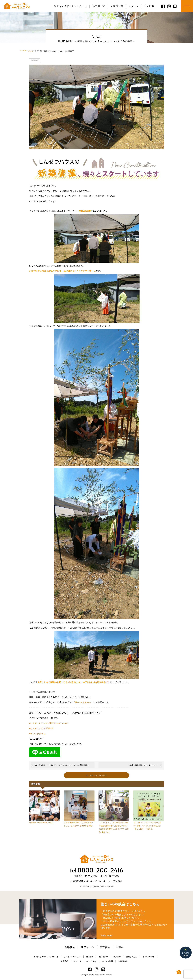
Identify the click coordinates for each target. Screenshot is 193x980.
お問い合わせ (149, 957)
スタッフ (134, 6)
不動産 (120, 947)
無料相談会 (103, 957)
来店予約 (64, 961)
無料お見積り (132, 957)
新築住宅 (70, 947)
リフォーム (87, 947)
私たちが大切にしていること (71, 6)
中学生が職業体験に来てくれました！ (143, 765)
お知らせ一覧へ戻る (96, 775)
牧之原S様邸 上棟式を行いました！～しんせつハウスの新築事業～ (62, 765)
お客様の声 (117, 6)
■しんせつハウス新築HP (41, 728)
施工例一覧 (99, 6)
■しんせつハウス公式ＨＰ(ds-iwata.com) (49, 723)
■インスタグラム (37, 734)
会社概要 (149, 6)
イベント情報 (107, 961)
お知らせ (77, 961)
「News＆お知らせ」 (83, 702)
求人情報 (117, 957)
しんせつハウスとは (72, 957)
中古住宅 (105, 947)
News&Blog (91, 961)
